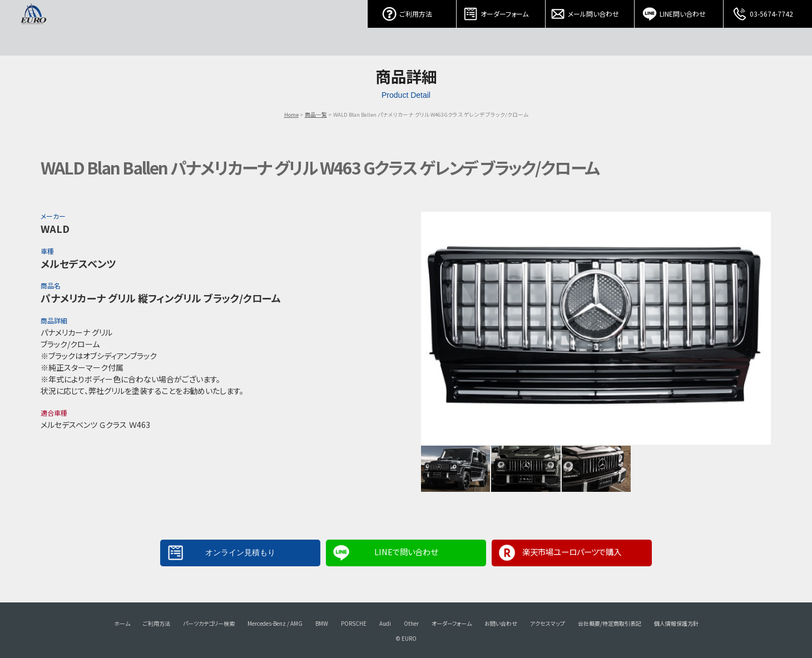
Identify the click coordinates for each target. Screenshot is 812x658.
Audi (385, 623)
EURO (33, 28)
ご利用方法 (412, 11)
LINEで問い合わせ (406, 552)
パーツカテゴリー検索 (209, 623)
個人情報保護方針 (676, 623)
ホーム (122, 623)
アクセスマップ (548, 623)
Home (291, 114)
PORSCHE (354, 623)
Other (411, 623)
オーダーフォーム (501, 11)
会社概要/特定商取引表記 (610, 623)
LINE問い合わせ (679, 11)
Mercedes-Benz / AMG (275, 623)
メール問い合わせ (590, 11)
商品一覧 (316, 114)
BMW (322, 623)
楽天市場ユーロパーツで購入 (572, 552)
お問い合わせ (501, 623)
